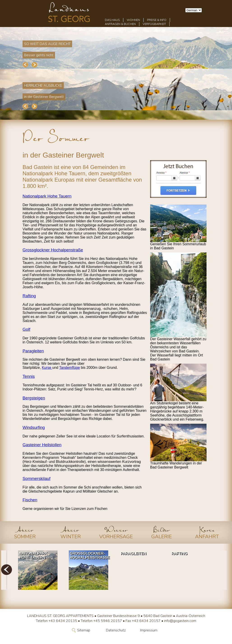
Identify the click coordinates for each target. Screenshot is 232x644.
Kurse (47, 368)
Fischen (30, 500)
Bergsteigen (34, 398)
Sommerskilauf (37, 478)
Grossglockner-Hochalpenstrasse (90, 555)
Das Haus (112, 20)
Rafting (29, 296)
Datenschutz (116, 630)
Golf (26, 329)
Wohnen (133, 20)
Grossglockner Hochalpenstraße (53, 250)
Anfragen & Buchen (120, 24)
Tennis (29, 376)
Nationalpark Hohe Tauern (47, 196)
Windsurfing (34, 427)
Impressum (149, 630)
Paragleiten (33, 351)
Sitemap (84, 630)
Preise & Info (157, 20)
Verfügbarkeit (154, 24)
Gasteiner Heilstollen (42, 445)
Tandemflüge (69, 368)
